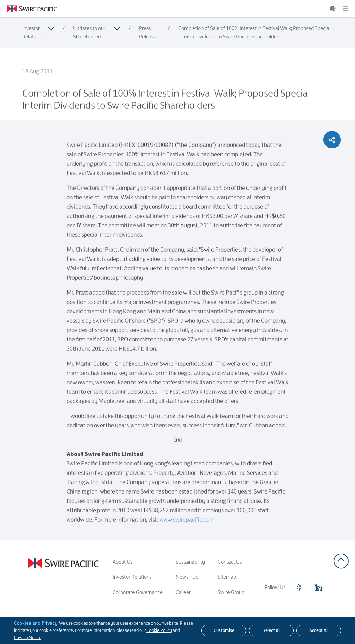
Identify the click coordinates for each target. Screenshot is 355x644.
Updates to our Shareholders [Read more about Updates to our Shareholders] (89, 32)
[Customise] (224, 630)
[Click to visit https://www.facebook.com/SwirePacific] (299, 588)
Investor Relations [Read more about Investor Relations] (32, 32)
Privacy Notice (28, 637)
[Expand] (345, 9)
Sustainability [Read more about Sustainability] (190, 562)
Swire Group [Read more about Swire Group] (231, 592)
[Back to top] (341, 561)
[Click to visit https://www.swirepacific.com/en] (29, 9)
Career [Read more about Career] (183, 592)
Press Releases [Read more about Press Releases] (149, 32)
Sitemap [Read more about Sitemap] (227, 577)
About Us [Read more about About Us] (123, 562)
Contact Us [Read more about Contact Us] (230, 562)
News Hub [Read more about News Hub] (187, 577)
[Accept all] (319, 630)
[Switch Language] (333, 9)
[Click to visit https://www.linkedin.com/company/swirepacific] (318, 588)
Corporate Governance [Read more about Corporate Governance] (138, 592)
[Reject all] (271, 630)
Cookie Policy (159, 630)
